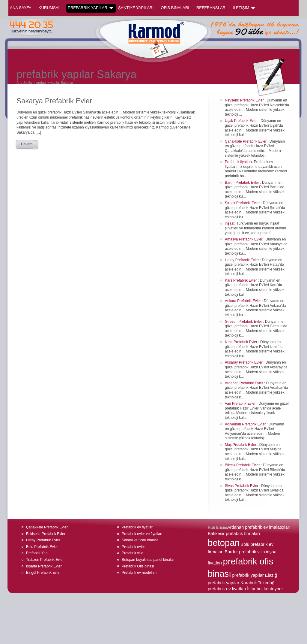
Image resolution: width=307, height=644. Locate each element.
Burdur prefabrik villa (245, 552)
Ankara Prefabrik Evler (243, 301)
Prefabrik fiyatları (238, 162)
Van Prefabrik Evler (241, 404)
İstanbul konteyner (265, 589)
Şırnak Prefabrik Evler (243, 203)
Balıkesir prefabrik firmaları (234, 534)
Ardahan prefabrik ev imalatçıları (259, 527)
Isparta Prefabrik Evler (44, 566)
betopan (224, 543)
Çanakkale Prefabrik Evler (246, 141)
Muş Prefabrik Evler (241, 445)
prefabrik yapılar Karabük (232, 583)
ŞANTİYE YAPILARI (136, 8)
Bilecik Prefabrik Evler (243, 465)
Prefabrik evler (133, 547)
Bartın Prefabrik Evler (242, 183)
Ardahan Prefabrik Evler (244, 383)
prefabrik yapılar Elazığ (255, 575)
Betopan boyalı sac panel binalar (148, 560)
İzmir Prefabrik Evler (241, 342)
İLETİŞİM (244, 8)
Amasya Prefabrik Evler (244, 239)
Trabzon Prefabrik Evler (45, 560)
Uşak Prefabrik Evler (242, 121)
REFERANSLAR (211, 8)
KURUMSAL (50, 8)
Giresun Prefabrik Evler (244, 322)
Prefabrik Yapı (37, 553)
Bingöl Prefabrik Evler (43, 573)
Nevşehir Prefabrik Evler (245, 100)
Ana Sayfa (21, 8)
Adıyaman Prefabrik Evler (246, 424)
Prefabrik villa (133, 553)
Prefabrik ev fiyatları (138, 527)
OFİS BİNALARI (175, 8)
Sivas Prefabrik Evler (242, 486)
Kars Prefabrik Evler (241, 280)
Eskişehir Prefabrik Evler (46, 534)
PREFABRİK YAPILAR (90, 8)
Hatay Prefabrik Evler (242, 260)
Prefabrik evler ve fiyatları (142, 534)
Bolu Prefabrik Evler (42, 547)
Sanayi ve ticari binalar (140, 540)
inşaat (230, 223)
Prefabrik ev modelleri (139, 573)
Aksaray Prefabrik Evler (244, 362)
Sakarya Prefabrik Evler (54, 101)
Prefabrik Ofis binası (138, 566)
